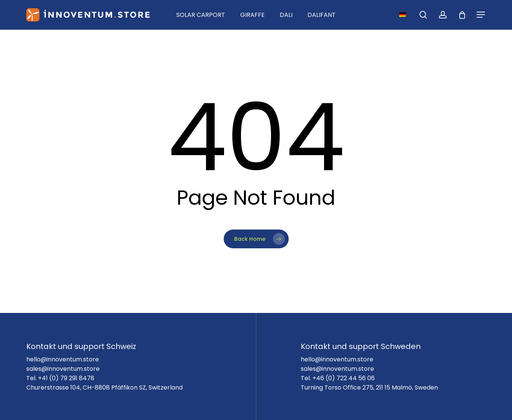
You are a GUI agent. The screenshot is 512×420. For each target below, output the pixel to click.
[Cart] (462, 15)
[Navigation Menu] (481, 15)
